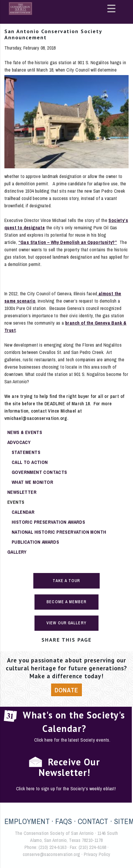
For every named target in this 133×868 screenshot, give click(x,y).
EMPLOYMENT (27, 821)
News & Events (25, 432)
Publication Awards (35, 542)
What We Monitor (32, 482)
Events (16, 502)
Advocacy (19, 442)
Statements (26, 452)
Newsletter (22, 492)
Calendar (23, 512)
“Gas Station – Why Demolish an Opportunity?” (68, 242)
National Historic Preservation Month (59, 532)
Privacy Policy (97, 854)
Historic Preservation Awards (48, 522)
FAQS (64, 821)
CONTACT (93, 821)
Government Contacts (39, 472)
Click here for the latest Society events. (72, 740)
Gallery (17, 552)
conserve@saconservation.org (52, 854)
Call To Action (30, 462)
